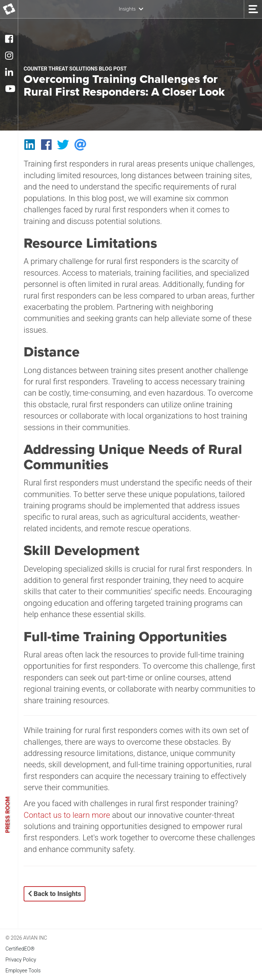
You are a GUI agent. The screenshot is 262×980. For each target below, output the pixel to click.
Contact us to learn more (67, 815)
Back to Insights (55, 894)
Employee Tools (23, 971)
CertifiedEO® (20, 949)
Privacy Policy (21, 960)
